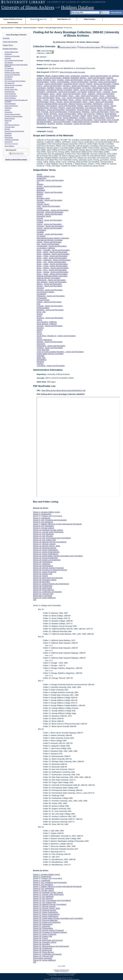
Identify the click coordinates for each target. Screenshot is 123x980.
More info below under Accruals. (72, 72)
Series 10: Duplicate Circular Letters (48, 530)
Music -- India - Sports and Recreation (84, 96)
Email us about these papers (16, 159)
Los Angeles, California (86, 92)
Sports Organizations (11, 96)
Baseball (66, 78)
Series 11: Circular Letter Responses (48, 532)
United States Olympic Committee (85, 122)
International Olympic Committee (59, 90)
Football (116, 84)
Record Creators (13, 23)
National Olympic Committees (13, 85)
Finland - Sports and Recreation (99, 84)
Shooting (76, 116)
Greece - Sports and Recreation (103, 86)
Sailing (80, 114)
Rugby (46, 114)
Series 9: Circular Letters (43, 528)
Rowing (40, 114)
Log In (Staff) (61, 966)
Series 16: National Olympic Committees (50, 542)
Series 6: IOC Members (43, 522)
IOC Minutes (8, 79)
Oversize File (9, 142)
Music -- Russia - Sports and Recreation (66, 102)
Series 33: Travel (40, 576)
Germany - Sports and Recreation (76, 86)
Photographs (8, 112)
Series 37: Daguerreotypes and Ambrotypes (51, 584)
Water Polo (113, 122)
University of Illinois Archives (28, 7)
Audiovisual (8, 135)
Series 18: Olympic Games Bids (46, 546)
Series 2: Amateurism (42, 514)
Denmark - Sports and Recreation (103, 82)
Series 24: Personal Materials (45, 558)
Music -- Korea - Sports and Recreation (52, 100)
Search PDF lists (116, 12)
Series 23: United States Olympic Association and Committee (58, 556)
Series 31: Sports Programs (45, 572)
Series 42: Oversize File (43, 594)
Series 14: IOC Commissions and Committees (52, 538)
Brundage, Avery (50, 80)
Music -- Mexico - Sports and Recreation (85, 100)
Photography (71, 110)
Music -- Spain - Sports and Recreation (98, 102)
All (35, 600)
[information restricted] (42, 596)
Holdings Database (78, 7)
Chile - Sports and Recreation (48, 206)
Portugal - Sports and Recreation (54, 112)
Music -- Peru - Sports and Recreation (52, 270)
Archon (60, 978)
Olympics (53, 108)
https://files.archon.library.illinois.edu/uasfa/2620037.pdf (63, 390)
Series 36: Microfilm (41, 582)
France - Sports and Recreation (49, 86)
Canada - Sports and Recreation (70, 80)
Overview (6, 38)
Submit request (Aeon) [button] (67, 47)
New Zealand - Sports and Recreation (61, 106)
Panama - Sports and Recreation (71, 108)
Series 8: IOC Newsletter (43, 526)
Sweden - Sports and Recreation (92, 118)
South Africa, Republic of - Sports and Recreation (56, 336)
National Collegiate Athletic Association (52, 104)
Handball (51, 88)
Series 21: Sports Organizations (46, 552)
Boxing (39, 80)
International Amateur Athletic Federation (53, 238)
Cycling (53, 82)
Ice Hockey (87, 88)
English (50, 131)
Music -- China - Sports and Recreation (52, 96)
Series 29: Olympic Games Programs (48, 568)
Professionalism (75, 112)
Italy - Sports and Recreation (48, 244)
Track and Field (100, 120)
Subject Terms (8, 45)
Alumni (41, 28)
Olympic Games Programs (12, 114)
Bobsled (110, 78)
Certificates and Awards (12, 140)
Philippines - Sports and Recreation (51, 110)
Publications (8, 108)
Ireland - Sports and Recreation (86, 90)
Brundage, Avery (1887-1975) (63, 61)
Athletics (115, 76)
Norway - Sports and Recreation (49, 286)
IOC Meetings (9, 77)
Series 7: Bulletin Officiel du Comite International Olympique (57, 524)
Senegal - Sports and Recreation (58, 116)
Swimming (110, 118)
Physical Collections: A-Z (38, 19)
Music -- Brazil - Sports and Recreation (65, 94)
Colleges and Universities (12, 56)
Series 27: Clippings (41, 564)
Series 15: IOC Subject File (44, 540)
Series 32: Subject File (42, 574)
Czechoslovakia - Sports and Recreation (73, 82)
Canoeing (88, 80)
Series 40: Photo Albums (43, 590)
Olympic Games (9, 87)
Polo (38, 112)
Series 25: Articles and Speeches (47, 560)
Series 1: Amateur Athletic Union (46, 512)
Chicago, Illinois (99, 80)
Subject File (8, 121)
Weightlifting (41, 124)
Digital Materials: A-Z (64, 19)
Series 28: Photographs (43, 566)
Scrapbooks (8, 133)
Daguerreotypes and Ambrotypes (14, 131)
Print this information (110, 47)
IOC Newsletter (9, 68)
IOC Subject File (10, 83)
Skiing (90, 116)
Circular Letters (9, 70)
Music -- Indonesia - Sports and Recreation (54, 260)
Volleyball (104, 122)
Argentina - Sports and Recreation (94, 76)
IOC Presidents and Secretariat (14, 60)
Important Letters (10, 127)
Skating (83, 116)
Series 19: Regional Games (44, 548)
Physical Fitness (83, 110)
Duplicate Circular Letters (12, 72)
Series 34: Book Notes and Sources (48, 578)
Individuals (8, 58)
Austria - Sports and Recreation (49, 78)
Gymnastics (41, 88)
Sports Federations (10, 94)
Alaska (48, 76)
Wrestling (51, 124)
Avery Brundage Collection (54, 28)
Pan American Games (94, 108)
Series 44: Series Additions (44, 598)
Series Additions (9, 146)
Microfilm (7, 129)
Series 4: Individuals (42, 518)
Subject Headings (90, 19)
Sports (59, 118)
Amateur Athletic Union (11, 52)
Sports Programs (10, 118)
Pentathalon (108, 108)
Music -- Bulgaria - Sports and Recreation (98, 94)
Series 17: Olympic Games (44, 544)
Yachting (59, 124)
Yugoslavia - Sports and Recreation (78, 124)
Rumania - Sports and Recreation (63, 114)
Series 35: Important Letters (45, 580)
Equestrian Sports (71, 84)
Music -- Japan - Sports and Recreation (101, 98)
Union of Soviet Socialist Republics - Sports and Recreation (60, 352)
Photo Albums (9, 138)
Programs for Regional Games (14, 116)
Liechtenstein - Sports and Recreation (61, 92)
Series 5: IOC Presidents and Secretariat (50, 520)
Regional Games (10, 92)
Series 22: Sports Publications (45, 554)
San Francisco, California (94, 114)
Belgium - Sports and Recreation (93, 78)
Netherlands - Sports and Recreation (51, 280)
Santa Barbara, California (47, 324)
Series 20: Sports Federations (45, 550)
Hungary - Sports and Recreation (68, 88)
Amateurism (8, 54)
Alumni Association (30, 28)
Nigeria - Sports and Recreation (90, 106)
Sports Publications (10, 98)
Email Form (65, 971)
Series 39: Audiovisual (42, 588)
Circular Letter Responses (12, 75)
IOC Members (9, 63)
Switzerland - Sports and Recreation (51, 120)
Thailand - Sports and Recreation (79, 120)
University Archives (7, 28)
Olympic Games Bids (11, 89)
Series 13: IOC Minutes (43, 536)
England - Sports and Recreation (50, 84)
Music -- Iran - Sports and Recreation (70, 98)
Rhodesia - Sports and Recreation (95, 112)
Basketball (75, 78)
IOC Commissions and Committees (15, 81)
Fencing (82, 84)
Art (110, 76)
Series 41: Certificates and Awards (47, 592)
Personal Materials (10, 104)
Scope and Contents (10, 42)
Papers (54, 127)
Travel (7, 123)
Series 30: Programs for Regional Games (50, 570)
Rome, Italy (114, 112)
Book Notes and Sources (12, 125)
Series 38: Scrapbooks (43, 586)
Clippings (7, 110)
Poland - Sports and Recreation (103, 110)
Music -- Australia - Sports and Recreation (53, 250)
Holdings (19, 28)
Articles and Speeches (11, 106)
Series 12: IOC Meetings (43, 534)
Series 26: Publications (43, 562)
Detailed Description (10, 49)
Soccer (96, 116)
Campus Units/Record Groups (13, 19)
